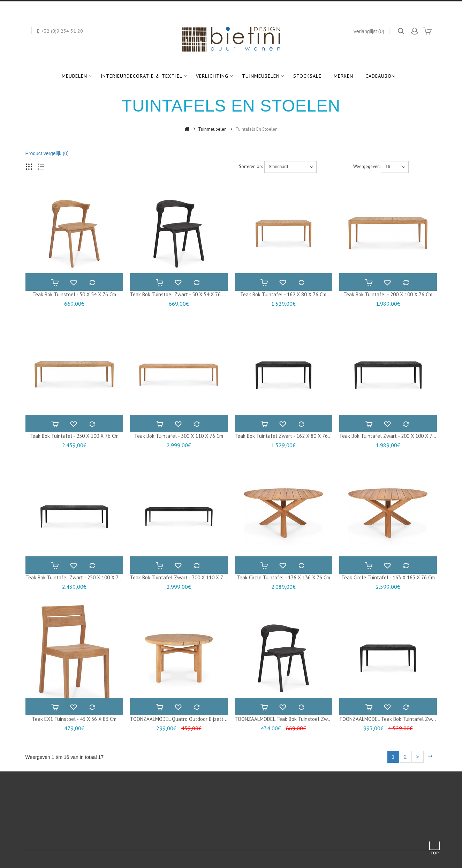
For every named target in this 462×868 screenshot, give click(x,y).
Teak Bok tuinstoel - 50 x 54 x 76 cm (74, 294)
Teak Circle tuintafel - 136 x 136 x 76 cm (283, 577)
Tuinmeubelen (261, 76)
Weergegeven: (366, 166)
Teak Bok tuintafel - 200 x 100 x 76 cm (388, 294)
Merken (343, 76)
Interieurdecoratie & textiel (142, 76)
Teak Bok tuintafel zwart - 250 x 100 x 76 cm (77, 577)
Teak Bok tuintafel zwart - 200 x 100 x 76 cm (391, 436)
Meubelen (74, 76)
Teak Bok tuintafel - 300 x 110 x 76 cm (179, 436)
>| (430, 757)
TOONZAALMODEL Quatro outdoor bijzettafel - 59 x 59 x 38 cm (202, 719)
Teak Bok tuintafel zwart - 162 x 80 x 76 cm (285, 436)
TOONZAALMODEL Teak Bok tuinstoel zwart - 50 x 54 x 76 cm (305, 719)
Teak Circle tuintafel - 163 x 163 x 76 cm (388, 577)
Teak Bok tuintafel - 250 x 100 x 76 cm (74, 436)
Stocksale (307, 76)
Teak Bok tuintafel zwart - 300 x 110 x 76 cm (182, 577)
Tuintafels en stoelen (256, 129)
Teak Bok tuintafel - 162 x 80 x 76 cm (283, 294)
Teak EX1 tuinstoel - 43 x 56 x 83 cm (74, 719)
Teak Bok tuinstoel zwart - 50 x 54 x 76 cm (179, 294)
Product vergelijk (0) (47, 153)
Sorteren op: (251, 166)
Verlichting (212, 76)
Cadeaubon (380, 76)
